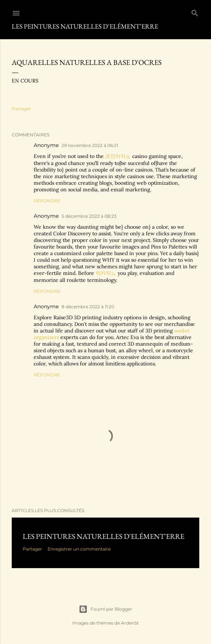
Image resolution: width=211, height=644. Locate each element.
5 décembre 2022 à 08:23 (89, 216)
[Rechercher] (195, 12)
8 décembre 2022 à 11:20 (88, 307)
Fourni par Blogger (105, 609)
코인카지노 (118, 156)
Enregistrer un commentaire (79, 549)
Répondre (47, 201)
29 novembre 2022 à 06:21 (90, 145)
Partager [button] (21, 109)
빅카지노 (106, 273)
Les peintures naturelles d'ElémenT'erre (103, 536)
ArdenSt (130, 623)
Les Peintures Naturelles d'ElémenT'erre (85, 26)
